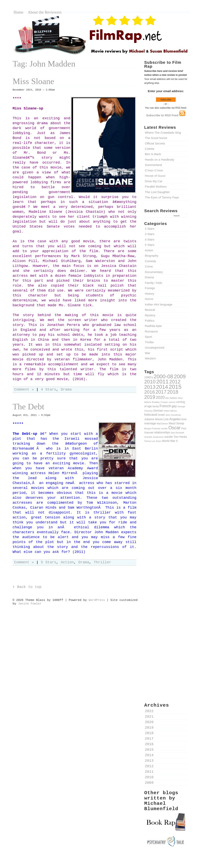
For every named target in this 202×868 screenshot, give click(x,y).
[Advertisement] (166, 514)
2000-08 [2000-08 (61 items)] (163, 376)
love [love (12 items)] (184, 419)
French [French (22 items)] (165, 406)
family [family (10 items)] (156, 406)
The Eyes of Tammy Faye (162, 197)
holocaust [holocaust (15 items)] (151, 415)
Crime (149, 266)
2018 (149, 733)
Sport (148, 337)
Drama (149, 277)
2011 (149, 772)
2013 (149, 761)
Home (18, 12)
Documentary (154, 272)
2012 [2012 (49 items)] (175, 382)
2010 (149, 777)
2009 (149, 783)
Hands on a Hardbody (159, 160)
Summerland (153, 165)
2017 (149, 739)
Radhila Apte (153, 326)
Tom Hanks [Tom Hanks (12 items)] (180, 437)
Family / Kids (153, 283)
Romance (151, 331)
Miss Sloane (33, 81)
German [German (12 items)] (158, 411)
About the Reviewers (45, 12)
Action (149, 250)
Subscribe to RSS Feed (166, 115)
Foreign (150, 288)
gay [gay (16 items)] (174, 406)
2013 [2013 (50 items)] (150, 387)
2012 (149, 766)
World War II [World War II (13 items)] (170, 441)
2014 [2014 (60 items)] (162, 387)
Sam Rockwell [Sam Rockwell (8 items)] (177, 433)
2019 (149, 728)
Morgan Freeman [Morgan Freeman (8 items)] (152, 428)
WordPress (97, 600)
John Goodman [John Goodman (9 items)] (173, 415)
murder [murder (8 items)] (164, 428)
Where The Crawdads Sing (163, 133)
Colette (150, 149)
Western (150, 358)
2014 (149, 755)
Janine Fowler (30, 604)
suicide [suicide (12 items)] (168, 437)
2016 (149, 744)
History (150, 294)
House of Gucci (155, 176)
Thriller (149, 342)
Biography (152, 256)
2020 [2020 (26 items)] (160, 397)
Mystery (150, 315)
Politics (150, 321)
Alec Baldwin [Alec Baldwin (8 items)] (171, 398)
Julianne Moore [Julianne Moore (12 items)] (153, 419)
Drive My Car (154, 181)
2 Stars (150, 229)
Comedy (150, 261)
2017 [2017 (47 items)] (161, 392)
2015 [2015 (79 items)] (175, 387)
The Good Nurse (156, 138)
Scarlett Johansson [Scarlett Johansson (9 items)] (154, 437)
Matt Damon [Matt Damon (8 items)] (162, 424)
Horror (149, 299)
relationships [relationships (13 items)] (162, 432)
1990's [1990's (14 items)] (149, 377)
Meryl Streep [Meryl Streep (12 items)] (176, 423)
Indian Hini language (159, 304)
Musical (150, 310)
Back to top (29, 587)
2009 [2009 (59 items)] (180, 377)
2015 (149, 750)
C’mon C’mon (154, 170)
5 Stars (150, 245)
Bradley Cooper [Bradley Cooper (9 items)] (160, 402)
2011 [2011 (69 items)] (162, 381)
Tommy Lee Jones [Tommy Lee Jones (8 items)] (153, 441)
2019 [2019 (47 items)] (150, 397)
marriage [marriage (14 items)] (150, 423)
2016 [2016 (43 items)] (150, 392)
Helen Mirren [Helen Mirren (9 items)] (170, 411)
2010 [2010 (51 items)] (150, 382)
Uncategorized (155, 347)
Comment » (24, 390)
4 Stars (150, 239)
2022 (149, 711)
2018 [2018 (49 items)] (173, 392)
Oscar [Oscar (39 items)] (174, 428)
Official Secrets (155, 143)
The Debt (28, 407)
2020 (149, 722)
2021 (149, 717)
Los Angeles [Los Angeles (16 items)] (172, 419)
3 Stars (150, 234)
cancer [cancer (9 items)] (172, 402)
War (148, 353)
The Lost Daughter (157, 192)
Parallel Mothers (156, 186)
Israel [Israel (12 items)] (161, 415)
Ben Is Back (153, 154)
